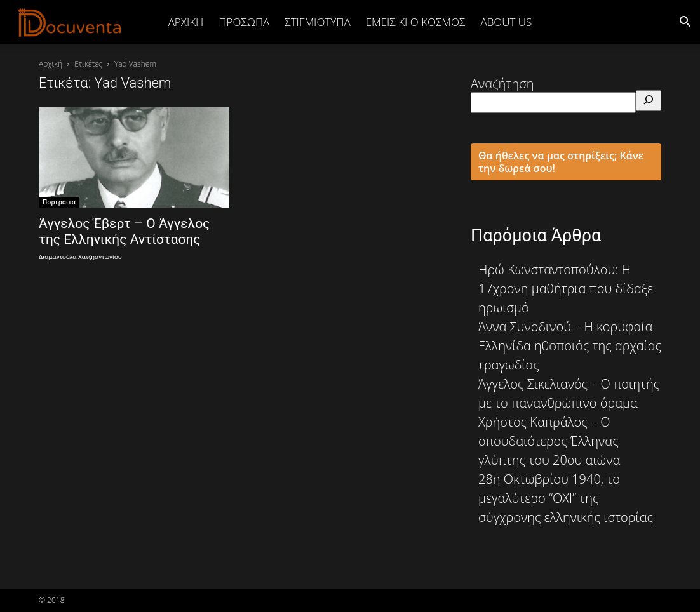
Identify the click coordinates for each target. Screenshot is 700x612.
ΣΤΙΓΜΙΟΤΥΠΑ (317, 22)
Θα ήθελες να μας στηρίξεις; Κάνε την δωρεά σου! (561, 162)
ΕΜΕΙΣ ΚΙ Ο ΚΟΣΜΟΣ (416, 22)
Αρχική (186, 22)
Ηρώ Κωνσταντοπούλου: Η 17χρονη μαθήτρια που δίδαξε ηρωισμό (566, 289)
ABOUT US (506, 22)
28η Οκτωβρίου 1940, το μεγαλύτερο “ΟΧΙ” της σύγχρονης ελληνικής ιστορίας (566, 498)
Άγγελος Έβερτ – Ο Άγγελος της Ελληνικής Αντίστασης (124, 231)
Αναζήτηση (502, 83)
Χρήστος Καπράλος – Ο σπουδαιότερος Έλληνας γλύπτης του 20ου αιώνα (549, 441)
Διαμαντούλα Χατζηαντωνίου (80, 257)
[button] (685, 22)
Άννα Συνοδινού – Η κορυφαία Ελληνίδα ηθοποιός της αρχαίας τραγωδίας (570, 346)
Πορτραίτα (59, 202)
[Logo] (70, 22)
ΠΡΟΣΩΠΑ (244, 22)
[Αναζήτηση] (649, 101)
